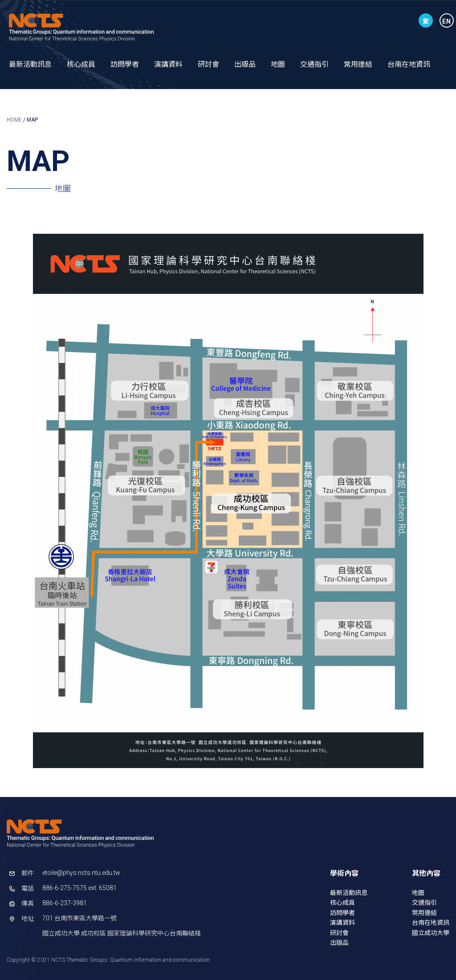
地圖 (278, 64)
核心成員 (81, 64)
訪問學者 (125, 64)
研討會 (208, 64)
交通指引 (314, 64)
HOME (14, 120)
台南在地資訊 (409, 64)
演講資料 (168, 64)
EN (447, 21)
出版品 (245, 64)
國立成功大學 (431, 933)
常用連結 (358, 64)
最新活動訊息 (30, 64)
